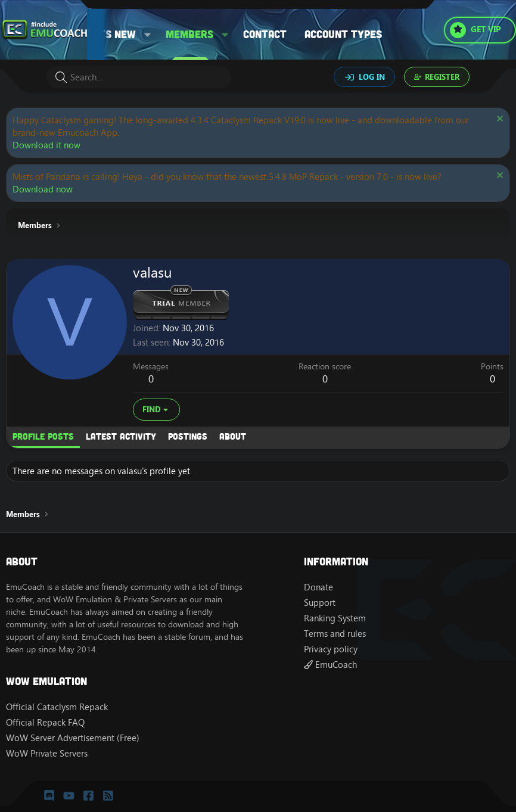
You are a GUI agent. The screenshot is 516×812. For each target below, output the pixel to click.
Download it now (46, 145)
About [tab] (233, 436)
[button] (147, 34)
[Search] (139, 77)
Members (189, 34)
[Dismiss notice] (498, 120)
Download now (43, 189)
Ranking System (335, 618)
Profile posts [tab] (43, 436)
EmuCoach (330, 665)
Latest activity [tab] (121, 436)
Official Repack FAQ (45, 722)
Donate (318, 587)
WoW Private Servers (47, 753)
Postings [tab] (188, 436)
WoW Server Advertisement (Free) (73, 738)
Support (320, 603)
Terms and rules (335, 634)
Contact (265, 34)
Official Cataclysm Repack (57, 707)
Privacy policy (331, 649)
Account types (343, 34)
